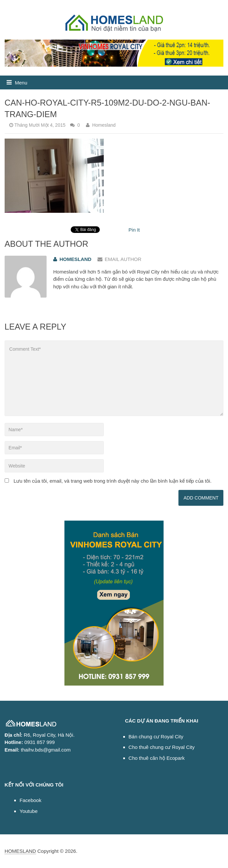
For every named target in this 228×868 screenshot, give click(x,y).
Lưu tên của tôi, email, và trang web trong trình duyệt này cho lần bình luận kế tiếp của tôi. (113, 481)
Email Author (119, 259)
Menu (21, 83)
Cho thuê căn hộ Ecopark (157, 758)
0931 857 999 (40, 742)
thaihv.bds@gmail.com (46, 750)
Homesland (104, 125)
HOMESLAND (20, 851)
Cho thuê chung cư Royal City (162, 747)
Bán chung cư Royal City (156, 737)
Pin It (134, 230)
